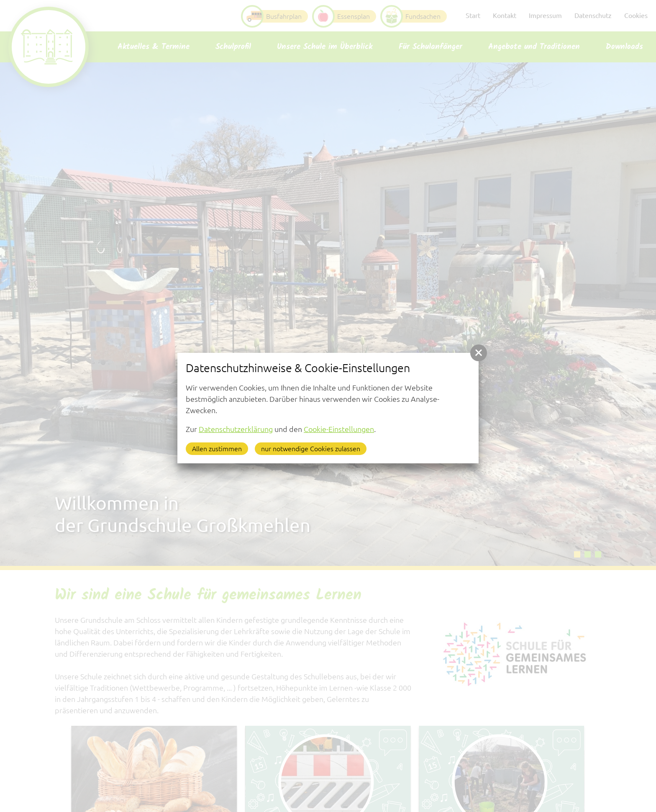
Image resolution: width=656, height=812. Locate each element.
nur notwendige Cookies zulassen (311, 449)
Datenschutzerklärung (236, 429)
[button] (479, 353)
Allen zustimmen (217, 449)
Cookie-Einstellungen (339, 429)
